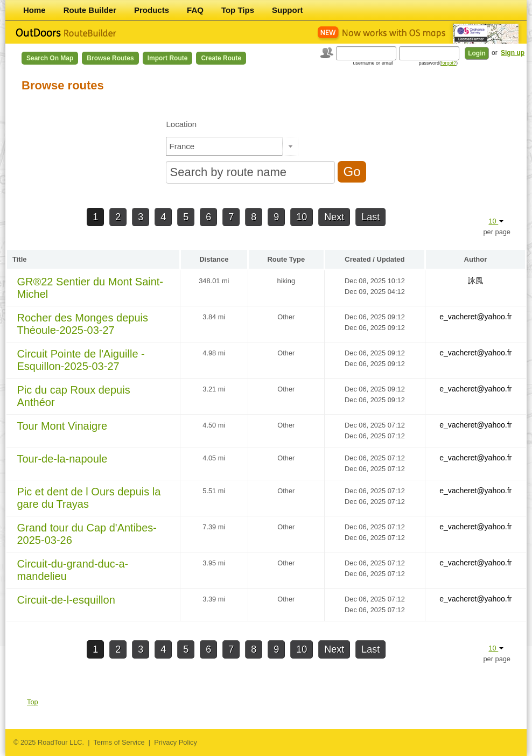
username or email (373, 63)
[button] (290, 146)
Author (476, 259)
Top (33, 702)
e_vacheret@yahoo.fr (475, 317)
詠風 (475, 281)
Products (152, 10)
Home (34, 10)
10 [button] (496, 221)
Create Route (221, 58)
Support (288, 10)
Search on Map (50, 58)
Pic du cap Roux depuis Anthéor (74, 396)
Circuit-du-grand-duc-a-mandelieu (73, 570)
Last (370, 217)
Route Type (286, 259)
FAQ (195, 10)
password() (438, 63)
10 (302, 217)
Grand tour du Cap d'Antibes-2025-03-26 (87, 534)
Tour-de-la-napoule (62, 459)
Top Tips (238, 10)
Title (20, 259)
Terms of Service (119, 742)
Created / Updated (374, 259)
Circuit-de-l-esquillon (66, 600)
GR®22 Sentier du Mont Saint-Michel (90, 288)
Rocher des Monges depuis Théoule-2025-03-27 (83, 324)
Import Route (168, 58)
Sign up (513, 53)
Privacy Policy (176, 742)
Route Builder (90, 10)
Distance (214, 259)
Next (334, 217)
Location (181, 124)
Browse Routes (110, 58)
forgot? (449, 63)
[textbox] (225, 146)
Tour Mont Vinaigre (62, 426)
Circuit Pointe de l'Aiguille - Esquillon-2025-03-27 (81, 360)
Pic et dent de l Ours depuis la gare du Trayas (89, 498)
